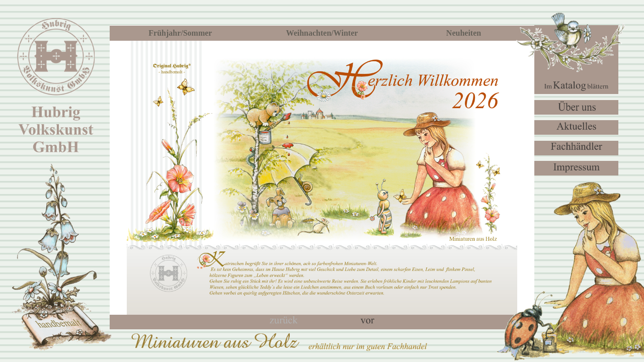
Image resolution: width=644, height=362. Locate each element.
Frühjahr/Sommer (180, 33)
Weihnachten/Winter (322, 33)
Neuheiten (464, 33)
